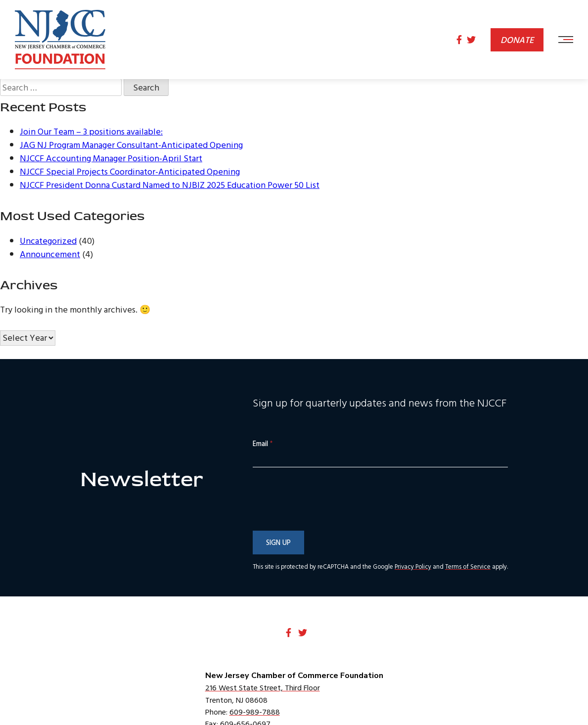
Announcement (50, 254)
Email (263, 444)
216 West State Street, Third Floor (263, 687)
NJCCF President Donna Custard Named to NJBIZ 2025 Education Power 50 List (170, 185)
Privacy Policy (413, 566)
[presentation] (328, 519)
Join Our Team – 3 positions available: (91, 131)
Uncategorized (48, 241)
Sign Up (278, 542)
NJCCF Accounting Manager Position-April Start (111, 158)
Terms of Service (468, 566)
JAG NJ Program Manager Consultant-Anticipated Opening (131, 145)
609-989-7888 (255, 712)
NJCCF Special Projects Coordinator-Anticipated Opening (130, 171)
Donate (517, 40)
